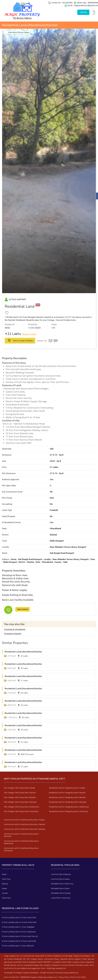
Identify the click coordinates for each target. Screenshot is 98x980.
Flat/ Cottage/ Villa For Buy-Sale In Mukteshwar (22, 807)
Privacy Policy (64, 977)
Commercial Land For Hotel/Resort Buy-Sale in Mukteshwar (21, 842)
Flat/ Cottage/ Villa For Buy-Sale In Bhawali (20, 797)
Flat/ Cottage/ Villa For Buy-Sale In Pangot (20, 788)
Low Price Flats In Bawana (61, 874)
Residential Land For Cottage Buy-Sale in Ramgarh (68, 802)
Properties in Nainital (13, 634)
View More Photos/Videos (19, 32)
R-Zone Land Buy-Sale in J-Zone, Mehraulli (18, 946)
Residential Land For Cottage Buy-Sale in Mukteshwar (69, 807)
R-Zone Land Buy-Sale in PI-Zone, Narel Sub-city (20, 936)
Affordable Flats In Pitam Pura (62, 884)
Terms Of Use (75, 977)
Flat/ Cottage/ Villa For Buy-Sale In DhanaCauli (21, 811)
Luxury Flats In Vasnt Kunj (61, 898)
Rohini (4, 874)
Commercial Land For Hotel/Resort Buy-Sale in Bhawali (25, 829)
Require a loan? (29, 334)
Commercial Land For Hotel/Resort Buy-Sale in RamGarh (21, 835)
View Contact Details (23, 341)
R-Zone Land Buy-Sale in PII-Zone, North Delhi (19, 941)
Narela (4, 888)
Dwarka (5, 893)
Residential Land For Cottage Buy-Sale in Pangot (67, 788)
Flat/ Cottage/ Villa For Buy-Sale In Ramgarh (20, 802)
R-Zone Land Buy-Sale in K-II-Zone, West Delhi (19, 922)
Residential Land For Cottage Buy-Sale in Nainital (67, 793)
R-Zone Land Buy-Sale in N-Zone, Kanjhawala (19, 932)
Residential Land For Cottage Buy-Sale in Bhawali (67, 797)
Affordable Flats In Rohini (60, 888)
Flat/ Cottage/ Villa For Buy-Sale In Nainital (20, 793)
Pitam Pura (6, 879)
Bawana (5, 884)
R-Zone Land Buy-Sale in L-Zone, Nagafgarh (18, 927)
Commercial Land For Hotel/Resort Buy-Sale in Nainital (24, 824)
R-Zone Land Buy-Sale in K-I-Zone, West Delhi (19, 918)
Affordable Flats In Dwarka (61, 893)
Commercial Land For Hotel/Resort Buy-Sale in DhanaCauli (21, 849)
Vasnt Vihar (6, 898)
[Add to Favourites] (7, 313)
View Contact (23, 609)
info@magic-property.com (56, 968)
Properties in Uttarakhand (15, 629)
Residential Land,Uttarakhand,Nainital (23, 652)
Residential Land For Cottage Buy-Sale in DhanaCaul (68, 811)
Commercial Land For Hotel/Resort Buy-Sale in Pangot (24, 820)
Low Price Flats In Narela (60, 879)
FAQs (84, 977)
